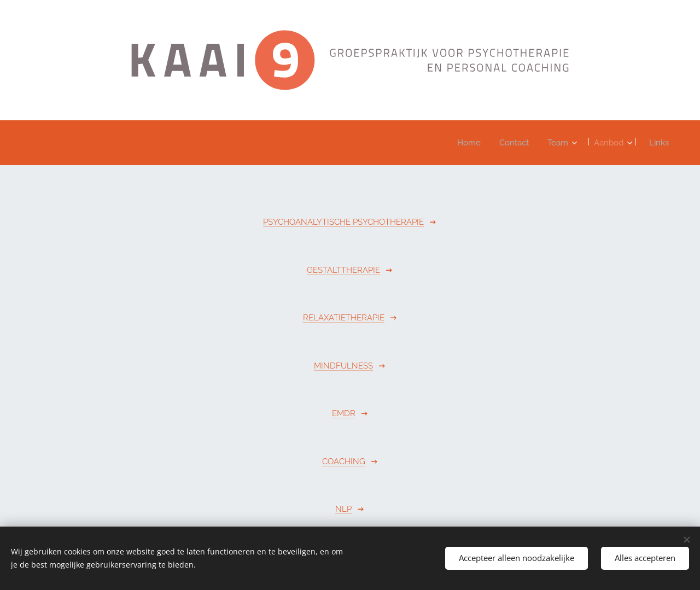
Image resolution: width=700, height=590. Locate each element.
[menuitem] (459, 143)
